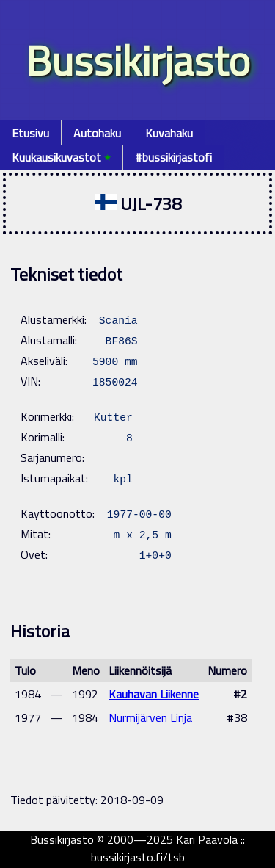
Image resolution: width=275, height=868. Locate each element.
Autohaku (97, 133)
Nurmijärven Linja (150, 717)
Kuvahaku (169, 133)
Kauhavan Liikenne (154, 694)
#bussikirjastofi (173, 157)
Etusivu (30, 133)
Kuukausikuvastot (61, 157)
